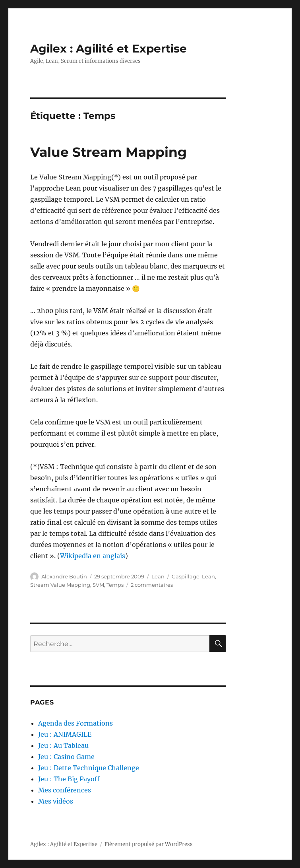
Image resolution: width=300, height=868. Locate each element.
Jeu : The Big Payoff (69, 779)
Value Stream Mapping (108, 152)
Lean (158, 576)
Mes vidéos (56, 801)
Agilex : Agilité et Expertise (108, 49)
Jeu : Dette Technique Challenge (89, 768)
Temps (115, 585)
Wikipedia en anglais (93, 556)
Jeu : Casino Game (66, 757)
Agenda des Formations (75, 723)
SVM (98, 585)
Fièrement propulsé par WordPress (149, 844)
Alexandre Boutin (64, 576)
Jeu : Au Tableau (63, 745)
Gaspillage (186, 576)
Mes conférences (65, 790)
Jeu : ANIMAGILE (65, 734)
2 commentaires (152, 585)
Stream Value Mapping (60, 585)
